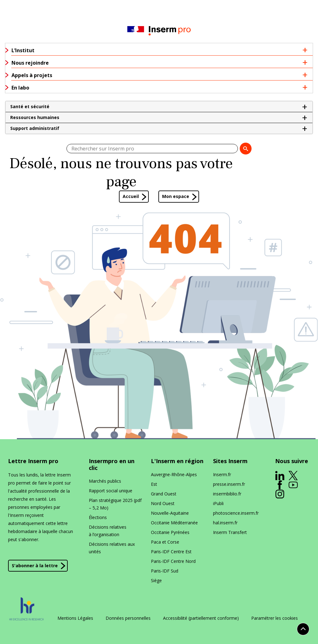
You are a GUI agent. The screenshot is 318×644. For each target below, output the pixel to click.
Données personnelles (128, 618)
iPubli (218, 503)
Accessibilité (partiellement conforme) (201, 618)
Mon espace (176, 196)
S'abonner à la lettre (35, 566)
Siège (156, 580)
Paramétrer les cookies (275, 618)
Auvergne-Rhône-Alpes (174, 474)
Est (154, 484)
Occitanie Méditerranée (174, 523)
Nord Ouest (163, 503)
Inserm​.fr (222, 474)
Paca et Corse (165, 542)
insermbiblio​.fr (227, 494)
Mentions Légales (75, 618)
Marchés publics (105, 481)
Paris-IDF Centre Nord (173, 561)
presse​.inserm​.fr (229, 484)
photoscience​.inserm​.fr (236, 513)
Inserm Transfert (230, 532)
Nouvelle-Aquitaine (170, 513)
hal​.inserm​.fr (225, 523)
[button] (159, 107)
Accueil (131, 196)
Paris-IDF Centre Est (171, 552)
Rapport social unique (111, 491)
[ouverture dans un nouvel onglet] (280, 476)
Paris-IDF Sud (165, 571)
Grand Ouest (164, 494)
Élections (98, 517)
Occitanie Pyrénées (170, 532)
